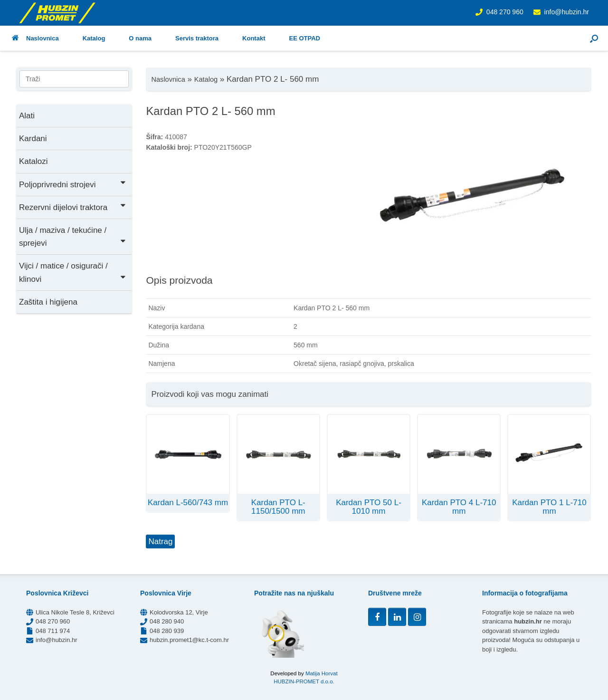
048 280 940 (167, 621)
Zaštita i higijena (48, 302)
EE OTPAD (304, 38)
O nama (140, 38)
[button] (594, 38)
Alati (27, 116)
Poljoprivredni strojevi (73, 184)
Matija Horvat (322, 673)
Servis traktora (197, 38)
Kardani (33, 139)
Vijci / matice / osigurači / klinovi (73, 272)
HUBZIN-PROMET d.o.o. (304, 681)
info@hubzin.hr (567, 12)
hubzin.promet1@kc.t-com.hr (189, 640)
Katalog (94, 38)
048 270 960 (505, 12)
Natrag (160, 542)
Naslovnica (35, 38)
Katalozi (33, 161)
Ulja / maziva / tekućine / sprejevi (73, 237)
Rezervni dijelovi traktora (73, 206)
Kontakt (254, 38)
